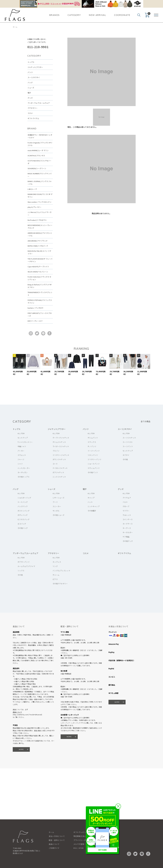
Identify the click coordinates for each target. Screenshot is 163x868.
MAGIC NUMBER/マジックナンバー (40, 175)
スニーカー (57, 506)
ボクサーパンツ (24, 562)
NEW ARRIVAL (97, 15)
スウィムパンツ (94, 468)
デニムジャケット (59, 442)
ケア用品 (126, 537)
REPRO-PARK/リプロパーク (38, 246)
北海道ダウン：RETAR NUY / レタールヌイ (40, 136)
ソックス (21, 571)
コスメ (30, 113)
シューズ (31, 88)
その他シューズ (58, 515)
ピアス (55, 579)
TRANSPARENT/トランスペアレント (40, 294)
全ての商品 (145, 421)
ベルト (125, 502)
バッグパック (23, 506)
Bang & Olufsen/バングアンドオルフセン (40, 286)
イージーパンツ (94, 451)
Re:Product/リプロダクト (37, 220)
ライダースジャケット (61, 446)
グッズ (30, 98)
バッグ (30, 83)
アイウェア (127, 498)
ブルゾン (56, 451)
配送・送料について (57, 840)
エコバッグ (22, 524)
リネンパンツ (93, 455)
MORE (21, 749)
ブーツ (55, 502)
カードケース (128, 524)
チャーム (56, 575)
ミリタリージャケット (61, 455)
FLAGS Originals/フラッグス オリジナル (40, 144)
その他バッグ (23, 528)
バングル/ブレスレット (61, 571)
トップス (31, 62)
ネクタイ (126, 455)
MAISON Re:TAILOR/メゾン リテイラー (39, 252)
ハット (90, 502)
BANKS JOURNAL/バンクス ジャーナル (40, 183)
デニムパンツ (93, 438)
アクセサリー (33, 108)
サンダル (56, 511)
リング (55, 566)
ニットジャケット (59, 477)
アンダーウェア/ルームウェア (39, 103)
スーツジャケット (129, 438)
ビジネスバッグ (23, 519)
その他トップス (23, 477)
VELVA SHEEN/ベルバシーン (38, 272)
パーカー (21, 451)
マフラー (126, 511)
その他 (125, 459)
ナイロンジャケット (60, 468)
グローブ (126, 506)
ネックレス (57, 562)
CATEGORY (74, 15)
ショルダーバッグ (24, 498)
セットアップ (23, 438)
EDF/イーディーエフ (35, 321)
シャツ (20, 464)
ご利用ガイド (54, 848)
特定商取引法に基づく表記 (84, 836)
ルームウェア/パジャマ (26, 566)
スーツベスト (128, 442)
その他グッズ (128, 541)
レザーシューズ (58, 498)
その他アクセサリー (60, 584)
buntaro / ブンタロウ (35, 308)
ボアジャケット (58, 472)
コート (55, 464)
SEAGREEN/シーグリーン (37, 168)
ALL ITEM (21, 433)
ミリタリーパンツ (94, 459)
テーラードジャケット (61, 438)
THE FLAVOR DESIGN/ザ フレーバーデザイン (40, 260)
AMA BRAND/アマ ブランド (38, 241)
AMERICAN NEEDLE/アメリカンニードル (40, 234)
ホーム (15, 27)
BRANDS (54, 15)
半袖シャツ (22, 446)
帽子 (29, 93)
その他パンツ (93, 472)
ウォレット (127, 515)
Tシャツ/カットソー (25, 442)
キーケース (127, 528)
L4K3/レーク (32, 189)
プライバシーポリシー (82, 840)
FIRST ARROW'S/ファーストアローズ (40, 314)
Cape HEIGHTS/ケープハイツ (38, 267)
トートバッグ (23, 502)
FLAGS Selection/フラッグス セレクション (39, 278)
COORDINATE (122, 15)
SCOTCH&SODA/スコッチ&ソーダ (39, 162)
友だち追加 (102, 850)
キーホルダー (128, 532)
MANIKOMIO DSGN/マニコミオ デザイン (40, 196)
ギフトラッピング (81, 832)
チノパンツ (92, 446)
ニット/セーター (24, 468)
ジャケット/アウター (35, 67)
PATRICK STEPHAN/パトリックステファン (40, 301)
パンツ (30, 72)
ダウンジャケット (59, 459)
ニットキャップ (94, 506)
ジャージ (21, 459)
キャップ (91, 498)
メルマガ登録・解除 (81, 844)
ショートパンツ (94, 464)
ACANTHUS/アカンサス (36, 156)
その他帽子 (92, 511)
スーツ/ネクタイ (34, 77)
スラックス (92, 442)
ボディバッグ (23, 515)
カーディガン (23, 472)
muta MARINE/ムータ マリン (38, 150)
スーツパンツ (128, 446)
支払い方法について (57, 836)
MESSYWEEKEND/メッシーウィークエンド (40, 227)
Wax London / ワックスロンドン (40, 202)
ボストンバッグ (23, 511)
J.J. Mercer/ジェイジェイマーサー (40, 214)
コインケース (128, 519)
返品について (17, 712)
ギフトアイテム (33, 118)
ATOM (81, 848)
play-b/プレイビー (35, 207)
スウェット (22, 455)
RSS (75, 848)
